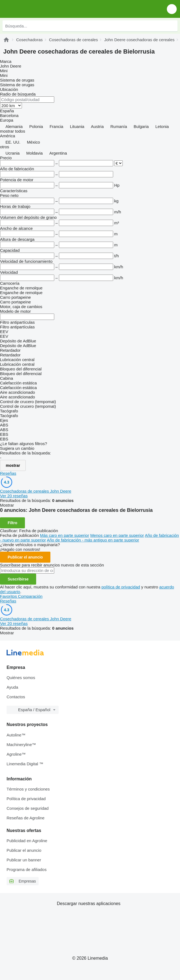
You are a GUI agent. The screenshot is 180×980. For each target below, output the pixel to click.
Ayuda (12, 687)
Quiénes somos (21, 678)
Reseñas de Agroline (25, 818)
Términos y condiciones (28, 789)
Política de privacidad (26, 799)
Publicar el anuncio (25, 557)
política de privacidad (121, 587)
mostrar (13, 465)
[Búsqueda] (172, 26)
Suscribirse (18, 579)
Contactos (16, 697)
